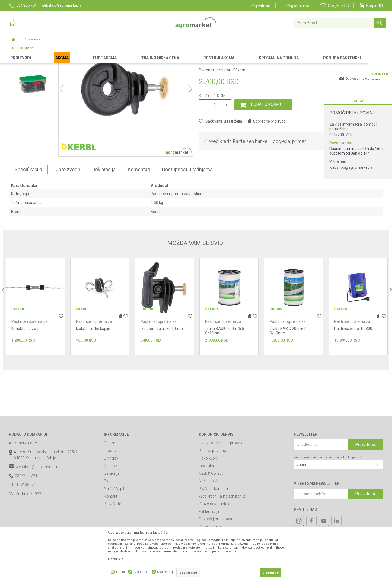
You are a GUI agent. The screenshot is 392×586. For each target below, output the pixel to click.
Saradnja (112, 519)
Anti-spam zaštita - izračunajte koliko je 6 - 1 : (329, 503)
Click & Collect (211, 519)
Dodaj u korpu (266, 150)
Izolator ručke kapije (93, 374)
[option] (32, 88)
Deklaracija (104, 215)
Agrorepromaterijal (77, 52)
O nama (111, 489)
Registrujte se (298, 6)
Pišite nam (338, 161)
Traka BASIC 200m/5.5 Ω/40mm (225, 377)
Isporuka (206, 512)
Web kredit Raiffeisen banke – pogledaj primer (257, 187)
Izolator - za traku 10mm (162, 374)
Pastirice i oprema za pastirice (118, 52)
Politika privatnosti (215, 496)
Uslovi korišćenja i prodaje (221, 489)
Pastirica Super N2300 (353, 374)
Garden (54, 52)
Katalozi (111, 512)
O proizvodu (67, 215)
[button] (340, 23)
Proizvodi (38, 52)
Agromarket (18, 52)
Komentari (139, 215)
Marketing (165, 572)
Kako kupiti (208, 504)
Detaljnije (116, 559)
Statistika (141, 572)
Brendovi (111, 504)
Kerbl (155, 257)
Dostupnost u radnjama (187, 215)
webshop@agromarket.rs (351, 167)
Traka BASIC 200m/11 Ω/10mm (289, 377)
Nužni (120, 572)
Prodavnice (114, 496)
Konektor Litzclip (26, 374)
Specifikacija (28, 215)
